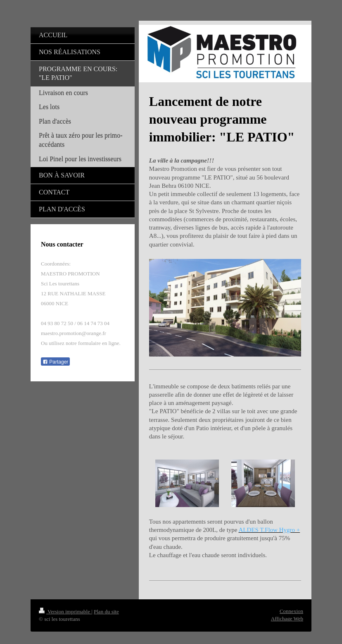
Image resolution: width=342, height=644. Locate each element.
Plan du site (106, 612)
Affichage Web (287, 619)
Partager (55, 362)
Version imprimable (65, 612)
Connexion (291, 611)
